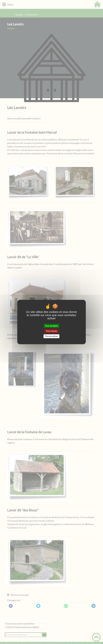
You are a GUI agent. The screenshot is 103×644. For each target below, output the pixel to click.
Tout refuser (51, 331)
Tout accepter (51, 326)
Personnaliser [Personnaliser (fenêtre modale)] (51, 336)
